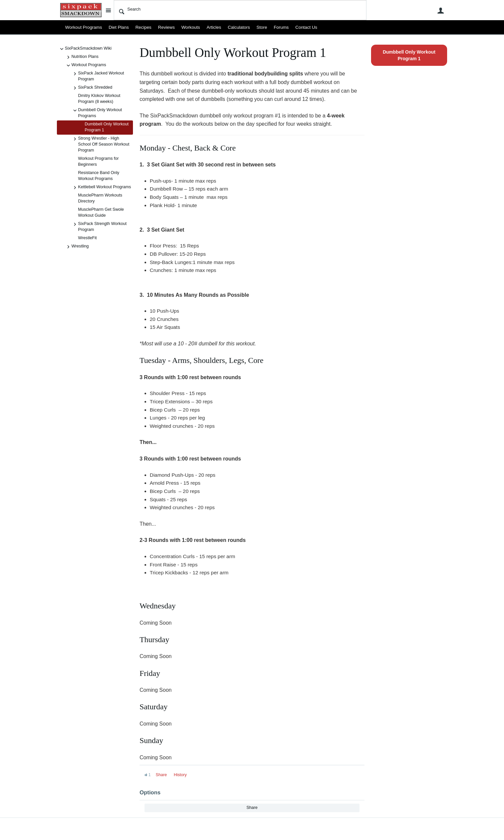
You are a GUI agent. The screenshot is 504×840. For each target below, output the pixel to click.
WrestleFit (87, 238)
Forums (272, 27)
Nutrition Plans (82, 57)
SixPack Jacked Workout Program (98, 76)
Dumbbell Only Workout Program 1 (107, 127)
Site (108, 10)
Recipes (140, 27)
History (180, 775)
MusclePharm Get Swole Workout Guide (101, 212)
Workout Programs (83, 27)
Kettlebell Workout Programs (101, 188)
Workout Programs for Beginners (98, 161)
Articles (207, 27)
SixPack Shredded (92, 88)
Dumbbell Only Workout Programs (97, 113)
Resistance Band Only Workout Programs (99, 176)
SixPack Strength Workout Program (99, 226)
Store (253, 27)
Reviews (162, 27)
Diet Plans (116, 27)
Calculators (231, 27)
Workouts (185, 27)
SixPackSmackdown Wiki (85, 49)
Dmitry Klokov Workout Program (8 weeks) (99, 99)
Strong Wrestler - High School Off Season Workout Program (100, 144)
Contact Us (295, 27)
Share (161, 775)
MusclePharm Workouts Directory (100, 198)
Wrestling (77, 247)
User (441, 11)
